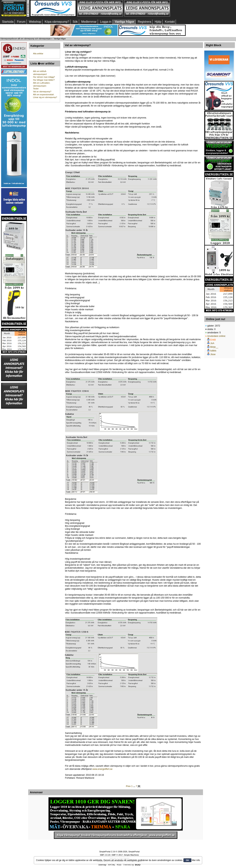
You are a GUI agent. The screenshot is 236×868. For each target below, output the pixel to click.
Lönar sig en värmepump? (45, 97)
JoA (212, 343)
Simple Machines (131, 855)
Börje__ (214, 347)
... (134, 786)
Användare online (216, 336)
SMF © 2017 (117, 855)
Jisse (213, 354)
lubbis (213, 351)
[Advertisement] (194, 8)
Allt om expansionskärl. (44, 94)
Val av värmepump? (42, 92)
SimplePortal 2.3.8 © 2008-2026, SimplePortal (119, 852)
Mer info (196, 860)
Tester (36, 89)
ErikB (213, 340)
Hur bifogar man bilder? (44, 80)
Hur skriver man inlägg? (44, 77)
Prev (128, 786)
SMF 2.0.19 (105, 855)
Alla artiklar (38, 54)
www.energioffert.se (102, 769)
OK (187, 860)
